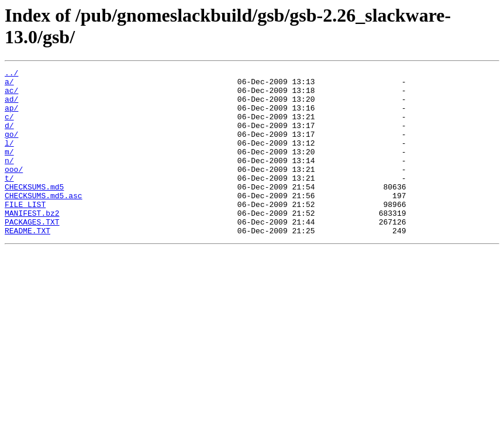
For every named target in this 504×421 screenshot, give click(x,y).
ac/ (11, 95)
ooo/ (14, 190)
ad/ (11, 106)
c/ (9, 127)
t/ (9, 201)
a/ (9, 85)
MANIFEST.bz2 (32, 243)
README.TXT (27, 264)
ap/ (11, 116)
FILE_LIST (25, 232)
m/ (9, 169)
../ (11, 74)
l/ (9, 158)
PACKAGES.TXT (32, 253)
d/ (9, 137)
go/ (11, 148)
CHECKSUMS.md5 (34, 211)
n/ (9, 180)
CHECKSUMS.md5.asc (44, 222)
